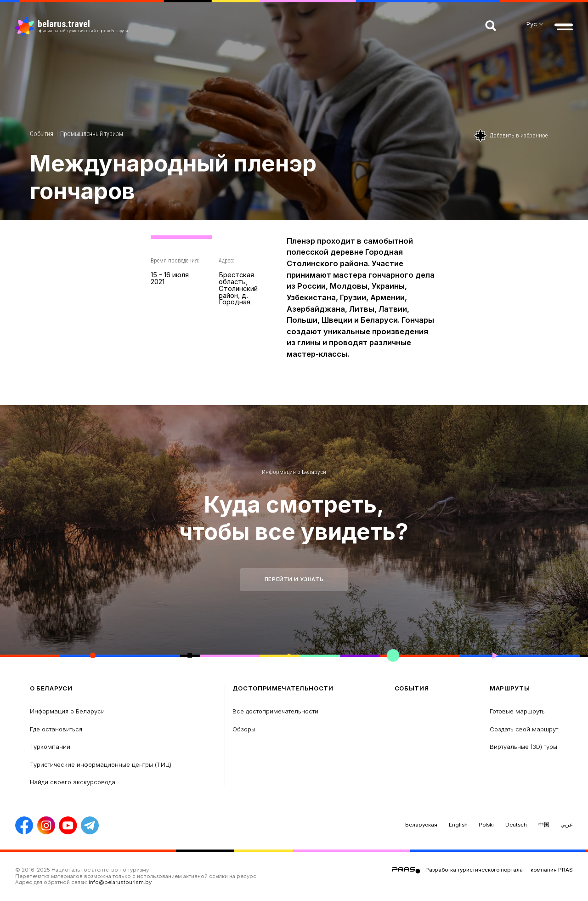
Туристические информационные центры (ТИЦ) (101, 764)
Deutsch (516, 825)
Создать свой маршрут (524, 729)
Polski (486, 825)
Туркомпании (50, 747)
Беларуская (421, 825)
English (458, 825)
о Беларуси (51, 688)
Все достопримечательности (275, 711)
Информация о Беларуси (294, 472)
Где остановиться (56, 729)
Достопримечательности (283, 688)
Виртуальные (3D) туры (523, 747)
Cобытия (42, 134)
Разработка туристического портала (474, 870)
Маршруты (510, 688)
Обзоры (244, 729)
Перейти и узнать (294, 579)
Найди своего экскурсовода (73, 782)
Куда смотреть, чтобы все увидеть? (294, 518)
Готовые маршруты (518, 711)
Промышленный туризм (92, 134)
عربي (567, 825)
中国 (544, 825)
